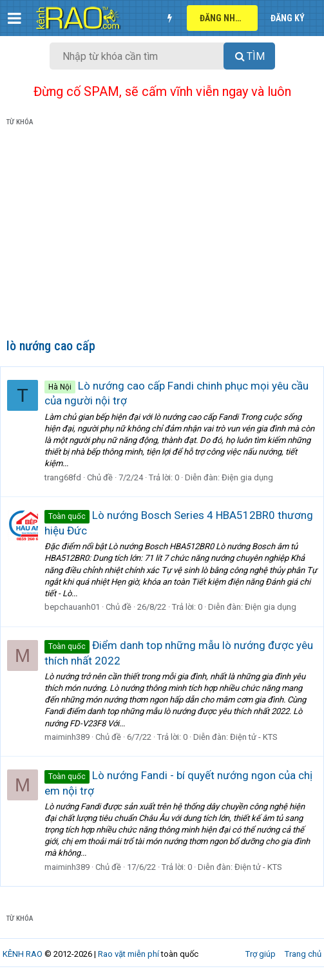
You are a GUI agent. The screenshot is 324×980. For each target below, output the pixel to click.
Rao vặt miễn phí (129, 954)
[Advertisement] (162, 235)
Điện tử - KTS (254, 737)
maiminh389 (67, 737)
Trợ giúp (261, 954)
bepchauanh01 (72, 607)
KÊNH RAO (23, 954)
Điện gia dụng (247, 477)
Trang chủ (303, 954)
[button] (14, 18)
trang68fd (63, 477)
